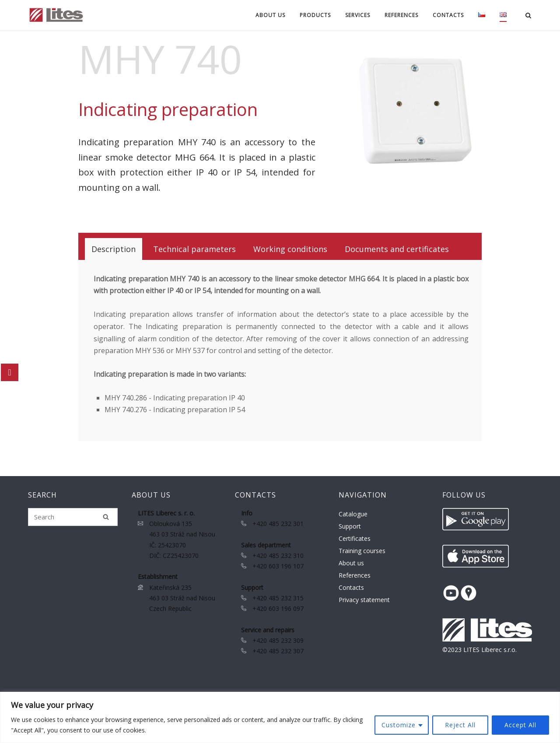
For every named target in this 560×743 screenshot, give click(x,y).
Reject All (460, 725)
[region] (280, 717)
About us (270, 15)
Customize (399, 725)
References (401, 15)
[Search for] (73, 517)
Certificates (355, 538)
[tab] (114, 249)
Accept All (520, 725)
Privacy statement (364, 600)
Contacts (448, 15)
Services (358, 15)
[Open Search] (528, 16)
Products (315, 15)
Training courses (362, 551)
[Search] (106, 517)
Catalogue (353, 514)
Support (350, 526)
